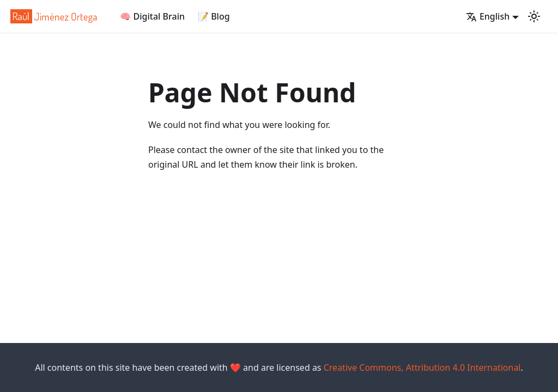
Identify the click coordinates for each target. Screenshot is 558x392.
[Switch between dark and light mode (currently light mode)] (534, 16)
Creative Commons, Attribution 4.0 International (422, 367)
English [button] (488, 16)
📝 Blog (214, 16)
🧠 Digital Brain (152, 16)
